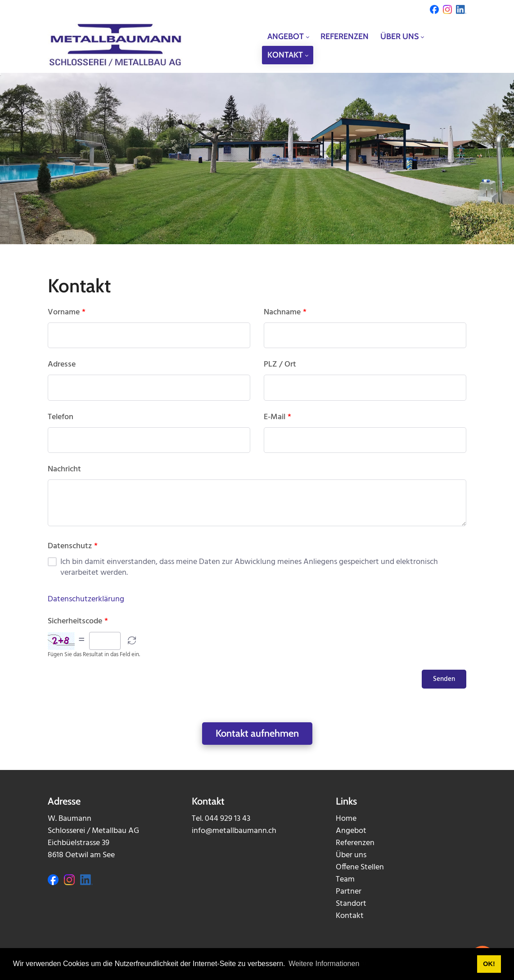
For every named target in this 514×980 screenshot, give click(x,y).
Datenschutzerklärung (86, 599)
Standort (351, 904)
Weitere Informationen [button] (324, 964)
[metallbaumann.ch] (115, 46)
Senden (444, 679)
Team (345, 879)
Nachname (285, 313)
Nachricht (64, 470)
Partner (349, 892)
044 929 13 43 (228, 819)
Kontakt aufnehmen (257, 733)
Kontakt (350, 916)
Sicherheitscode (78, 622)
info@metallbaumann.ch (234, 831)
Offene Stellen (360, 867)
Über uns (351, 855)
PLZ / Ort (280, 365)
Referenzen (355, 843)
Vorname (67, 313)
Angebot (351, 831)
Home (346, 819)
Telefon (61, 417)
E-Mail (277, 417)
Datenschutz (73, 546)
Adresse (62, 365)
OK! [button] (489, 964)
